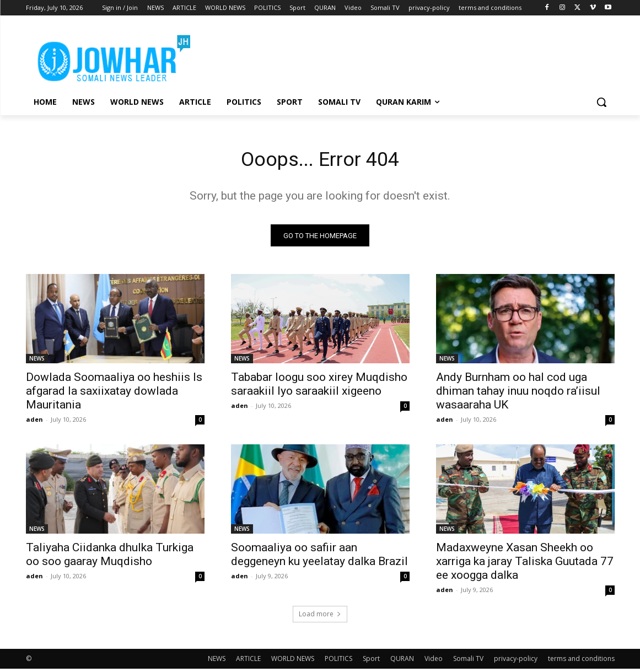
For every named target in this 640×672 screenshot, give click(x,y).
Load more (320, 617)
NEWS (37, 362)
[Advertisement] (403, 56)
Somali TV (468, 662)
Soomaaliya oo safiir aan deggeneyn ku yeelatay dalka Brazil (319, 558)
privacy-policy (516, 662)
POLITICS (338, 662)
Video (434, 662)
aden (34, 423)
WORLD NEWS (293, 662)
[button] (601, 102)
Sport (371, 662)
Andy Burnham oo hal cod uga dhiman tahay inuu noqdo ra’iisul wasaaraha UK (518, 394)
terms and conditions (581, 662)
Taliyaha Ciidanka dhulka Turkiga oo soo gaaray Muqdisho (110, 558)
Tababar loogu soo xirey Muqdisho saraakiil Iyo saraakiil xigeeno (319, 387)
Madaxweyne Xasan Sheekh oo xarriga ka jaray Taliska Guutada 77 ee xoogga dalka (525, 565)
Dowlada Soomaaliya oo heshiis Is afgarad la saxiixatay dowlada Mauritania (114, 394)
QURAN (402, 662)
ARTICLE (248, 662)
